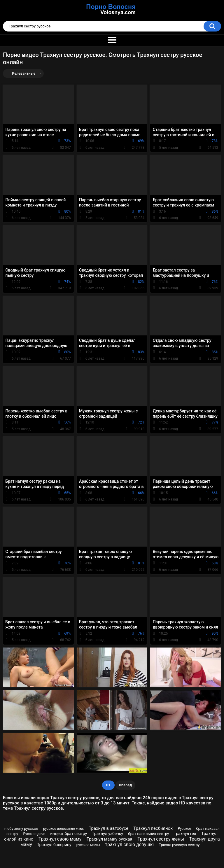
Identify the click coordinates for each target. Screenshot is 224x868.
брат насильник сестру (148, 834)
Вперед (126, 785)
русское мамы (88, 845)
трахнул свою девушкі (129, 845)
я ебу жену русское (21, 828)
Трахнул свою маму (60, 839)
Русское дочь (34, 834)
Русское (184, 829)
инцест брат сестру (69, 834)
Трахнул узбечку (107, 834)
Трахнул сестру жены (161, 839)
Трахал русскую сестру (179, 845)
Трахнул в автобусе (108, 828)
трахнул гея (185, 834)
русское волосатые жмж (63, 829)
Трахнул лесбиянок (153, 828)
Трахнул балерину (54, 845)
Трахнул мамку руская (110, 839)
